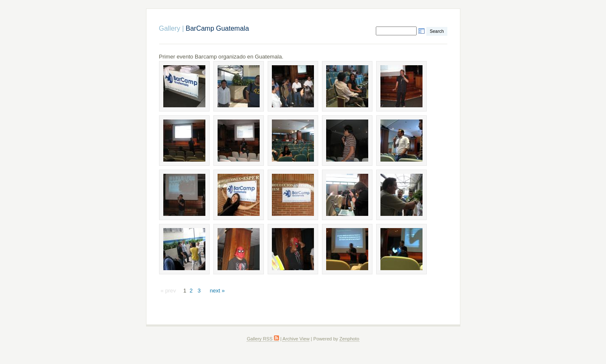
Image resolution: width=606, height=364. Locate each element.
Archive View (296, 339)
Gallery (170, 28)
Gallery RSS (263, 339)
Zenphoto (350, 339)
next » (217, 291)
